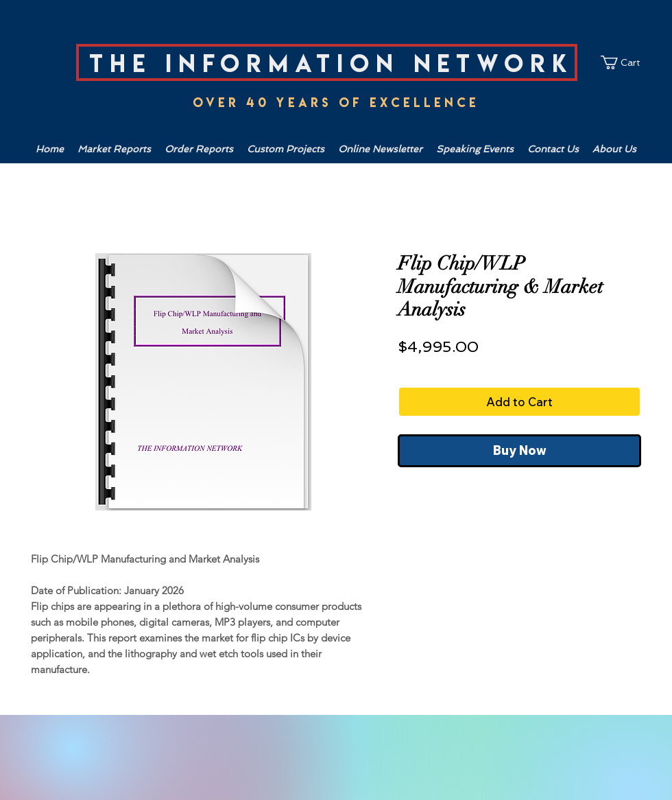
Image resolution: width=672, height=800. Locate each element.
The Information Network (332, 63)
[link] (627, 62)
